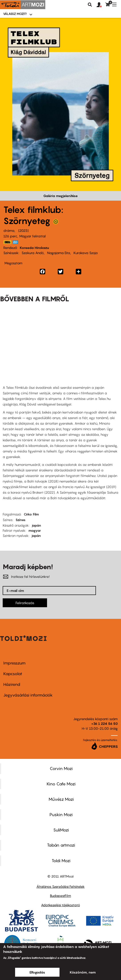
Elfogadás (37, 972)
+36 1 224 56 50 (104, 723)
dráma (9, 230)
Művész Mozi (61, 799)
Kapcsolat (13, 674)
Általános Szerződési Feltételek (60, 886)
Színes (21, 520)
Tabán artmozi (61, 845)
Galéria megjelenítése (60, 196)
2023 (23, 230)
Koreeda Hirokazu (34, 248)
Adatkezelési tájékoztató (60, 905)
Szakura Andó (33, 253)
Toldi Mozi (61, 861)
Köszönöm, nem (83, 972)
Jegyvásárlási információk (28, 695)
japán (36, 525)
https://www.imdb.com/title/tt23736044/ (7, 242)
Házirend (12, 684)
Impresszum (14, 663)
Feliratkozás (25, 603)
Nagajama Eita (59, 253)
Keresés (90, 5)
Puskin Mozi (61, 815)
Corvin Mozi (61, 768)
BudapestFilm (60, 896)
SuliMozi (61, 830)
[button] (101, 5)
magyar (35, 530)
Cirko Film (31, 514)
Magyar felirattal (33, 236)
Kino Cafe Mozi (61, 784)
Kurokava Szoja (86, 253)
